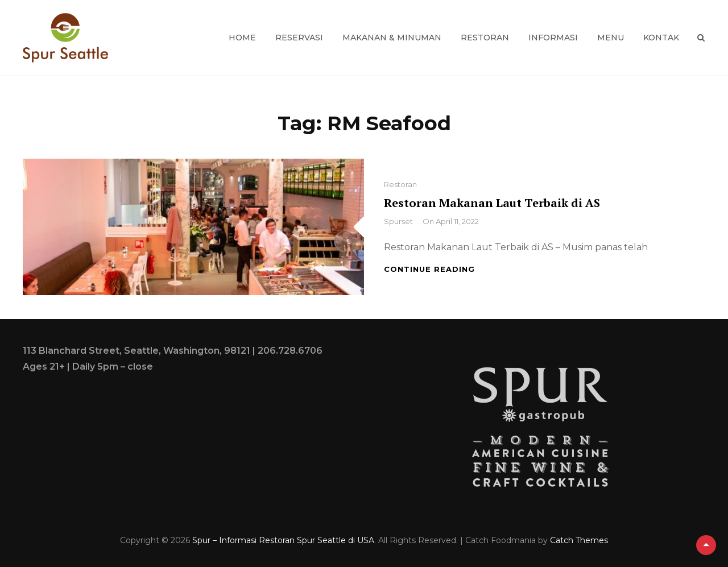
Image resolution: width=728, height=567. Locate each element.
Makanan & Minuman (392, 38)
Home (242, 38)
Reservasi (299, 38)
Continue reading (429, 269)
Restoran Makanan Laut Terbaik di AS (492, 203)
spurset (398, 221)
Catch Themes (579, 540)
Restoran (485, 38)
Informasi (553, 38)
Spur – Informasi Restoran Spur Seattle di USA (283, 540)
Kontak (661, 38)
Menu (611, 38)
